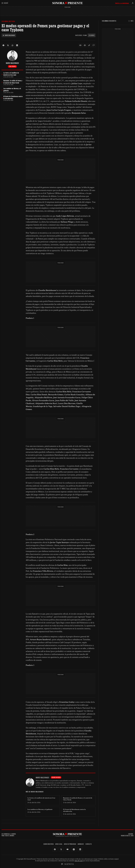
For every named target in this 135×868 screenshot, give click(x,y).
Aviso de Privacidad (70, 844)
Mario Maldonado (9, 35)
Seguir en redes (56, 777)
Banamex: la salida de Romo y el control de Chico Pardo (78, 799)
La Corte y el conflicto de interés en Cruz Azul (41, 799)
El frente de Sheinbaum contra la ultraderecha (74, 810)
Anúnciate (81, 844)
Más (131, 21)
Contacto (89, 844)
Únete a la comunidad (122, 3)
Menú (5, 3)
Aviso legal (59, 844)
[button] (80, 45)
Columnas (92, 35)
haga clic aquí (79, 861)
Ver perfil (12, 66)
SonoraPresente (67, 3)
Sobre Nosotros (49, 844)
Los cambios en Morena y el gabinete (40, 809)
